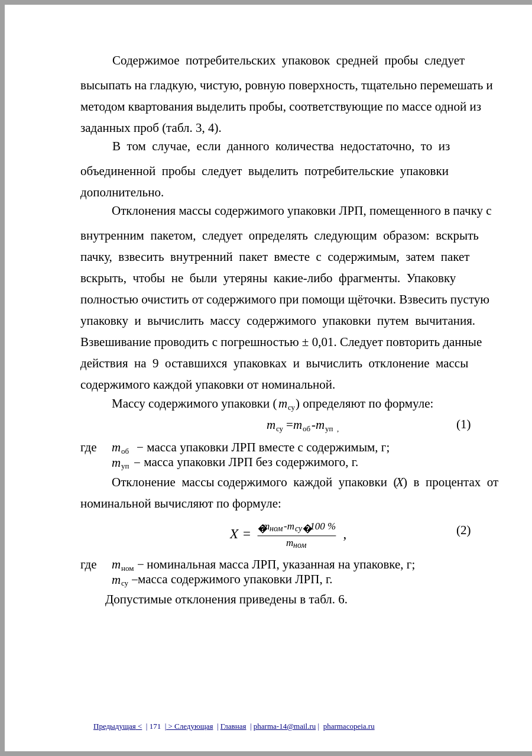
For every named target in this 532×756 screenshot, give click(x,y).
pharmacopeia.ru (349, 726)
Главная (233, 726)
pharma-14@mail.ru (285, 726)
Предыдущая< (118, 726)
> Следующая (189, 726)
